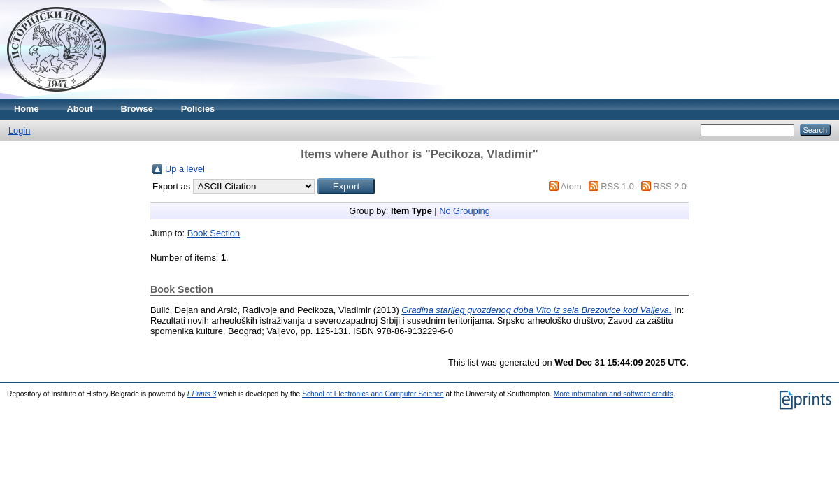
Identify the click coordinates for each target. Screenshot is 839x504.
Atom (571, 186)
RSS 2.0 (670, 186)
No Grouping (465, 211)
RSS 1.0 (617, 186)
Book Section (214, 233)
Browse (137, 109)
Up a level (185, 169)
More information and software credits (614, 394)
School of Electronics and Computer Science (373, 394)
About (80, 109)
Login (19, 130)
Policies (198, 109)
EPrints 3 (202, 394)
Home (27, 109)
